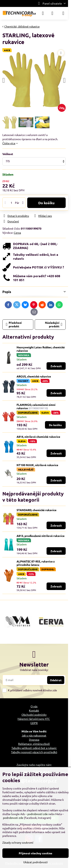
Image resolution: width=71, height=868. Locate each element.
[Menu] (63, 13)
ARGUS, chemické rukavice (34, 376)
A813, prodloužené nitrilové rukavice (41, 536)
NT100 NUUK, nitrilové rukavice (37, 465)
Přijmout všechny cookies (35, 853)
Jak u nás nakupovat (34, 735)
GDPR (34, 723)
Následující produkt (54, 324)
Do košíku (46, 203)
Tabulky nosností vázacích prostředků (34, 752)
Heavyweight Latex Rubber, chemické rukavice (41, 349)
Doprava (34, 740)
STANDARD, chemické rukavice (36, 510)
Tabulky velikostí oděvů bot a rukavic (34, 748)
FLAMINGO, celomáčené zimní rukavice (36, 406)
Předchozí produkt (14, 324)
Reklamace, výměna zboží (34, 744)
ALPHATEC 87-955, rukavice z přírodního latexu (36, 563)
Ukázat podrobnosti (35, 862)
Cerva (17, 233)
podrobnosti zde (38, 814)
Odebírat (56, 680)
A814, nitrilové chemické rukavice (38, 437)
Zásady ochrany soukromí (18, 842)
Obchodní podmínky (34, 715)
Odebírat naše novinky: (34, 670)
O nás (34, 706)
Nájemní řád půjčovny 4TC (34, 719)
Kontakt (34, 710)
